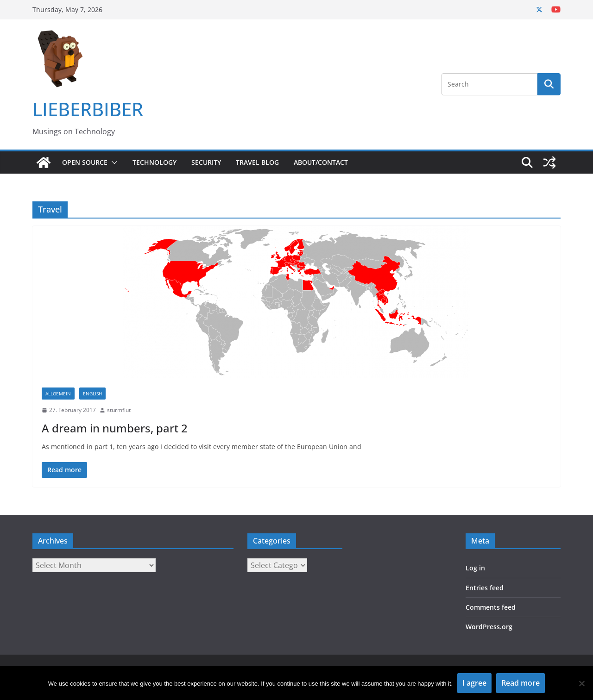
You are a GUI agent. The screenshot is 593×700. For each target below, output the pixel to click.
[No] (581, 683)
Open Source (85, 162)
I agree (474, 683)
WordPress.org (489, 627)
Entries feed (485, 588)
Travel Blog (257, 162)
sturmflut (119, 410)
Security (206, 162)
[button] (113, 162)
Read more (520, 683)
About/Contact (321, 162)
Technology (155, 162)
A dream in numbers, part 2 (115, 428)
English (92, 394)
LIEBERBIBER (88, 109)
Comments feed (491, 607)
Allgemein (58, 394)
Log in (475, 568)
